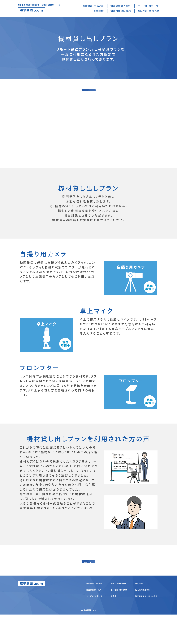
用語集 (114, 626)
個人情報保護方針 (143, 619)
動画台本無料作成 (121, 11)
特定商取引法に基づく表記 (146, 626)
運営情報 (139, 613)
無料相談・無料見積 (148, 11)
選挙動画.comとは (93, 6)
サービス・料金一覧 (148, 6)
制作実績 (99, 11)
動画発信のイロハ (120, 6)
